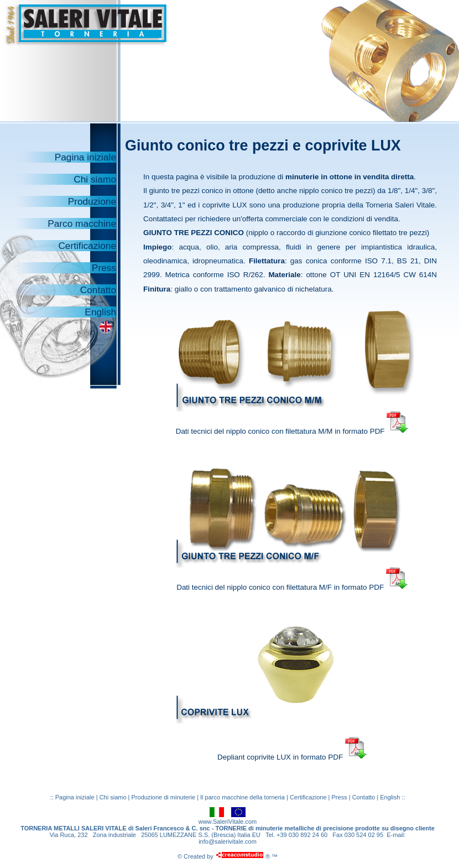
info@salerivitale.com (228, 841)
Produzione (92, 201)
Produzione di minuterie (165, 797)
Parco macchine (82, 224)
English (100, 312)
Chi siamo (95, 179)
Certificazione (87, 246)
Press (104, 268)
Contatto (98, 290)
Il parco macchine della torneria (242, 797)
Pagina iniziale (85, 157)
